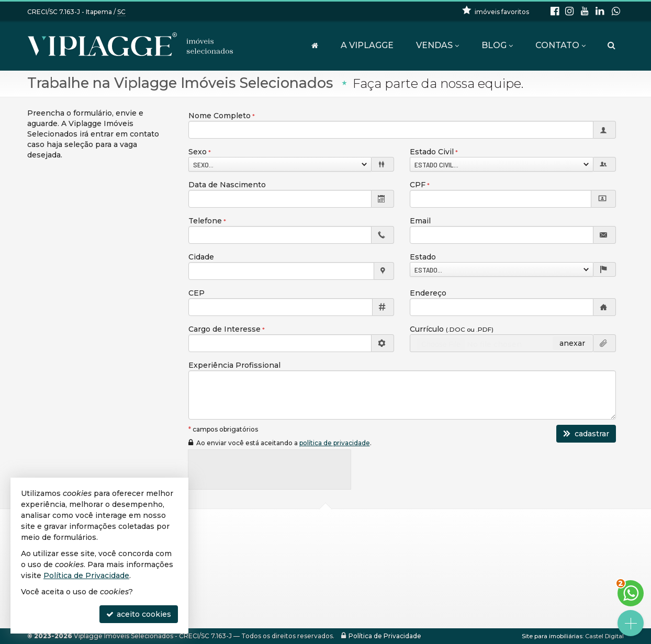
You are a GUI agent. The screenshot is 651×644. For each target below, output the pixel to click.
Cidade (201, 257)
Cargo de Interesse (225, 329)
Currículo (452, 329)
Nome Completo (220, 116)
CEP (197, 293)
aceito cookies (139, 614)
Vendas (437, 45)
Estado (423, 257)
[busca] (611, 46)
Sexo (198, 152)
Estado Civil (432, 152)
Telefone (205, 221)
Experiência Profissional (234, 365)
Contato (560, 45)
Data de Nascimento (227, 185)
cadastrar (586, 434)
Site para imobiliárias (552, 636)
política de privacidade (335, 443)
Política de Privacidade (385, 636)
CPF (418, 185)
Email (420, 221)
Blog (497, 45)
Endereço (428, 293)
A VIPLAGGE (367, 45)
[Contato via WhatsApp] (631, 593)
